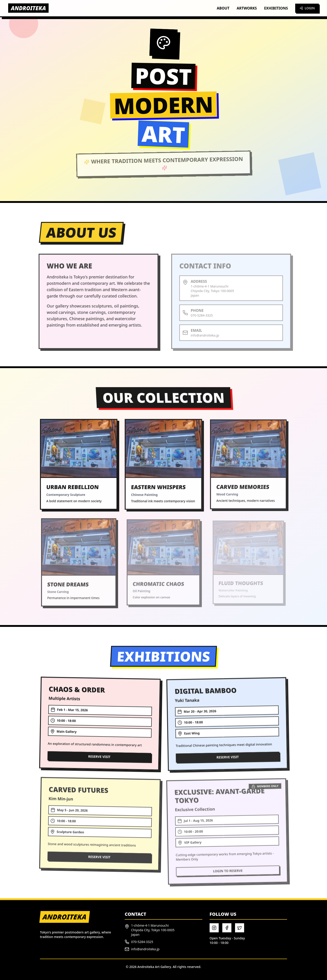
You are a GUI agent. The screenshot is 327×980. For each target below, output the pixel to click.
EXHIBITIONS (276, 8)
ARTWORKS (247, 8)
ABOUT (223, 8)
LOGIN (307, 8)
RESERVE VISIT (99, 761)
